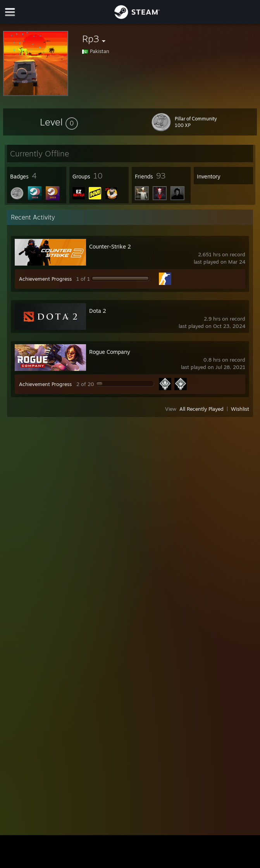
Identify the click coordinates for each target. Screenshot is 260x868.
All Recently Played (201, 409)
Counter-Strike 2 (110, 246)
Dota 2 (98, 311)
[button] (59, 122)
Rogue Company (110, 352)
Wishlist (240, 409)
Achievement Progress (45, 279)
